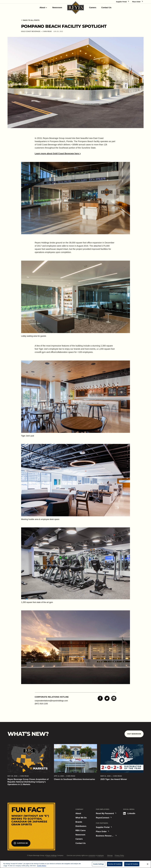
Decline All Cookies (115, 864)
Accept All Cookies (132, 864)
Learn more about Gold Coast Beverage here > (58, 153)
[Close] (148, 864)
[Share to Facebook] (100, 698)
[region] (75, 864)
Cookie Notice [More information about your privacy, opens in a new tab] (42, 866)
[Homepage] (76, 8)
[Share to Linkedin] (114, 698)
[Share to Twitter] (107, 698)
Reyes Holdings (51, 855)
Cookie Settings (99, 864)
